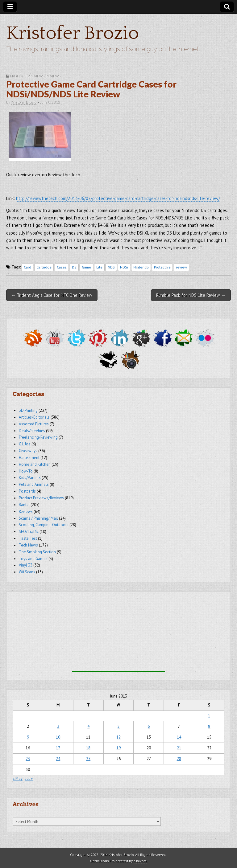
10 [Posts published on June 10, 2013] (58, 737)
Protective (162, 267)
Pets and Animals (34, 484)
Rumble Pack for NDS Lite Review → (191, 295)
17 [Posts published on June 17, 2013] (58, 748)
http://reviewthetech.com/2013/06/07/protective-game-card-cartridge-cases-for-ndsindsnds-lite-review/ (118, 198)
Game (86, 267)
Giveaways (28, 451)
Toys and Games (33, 559)
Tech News (28, 545)
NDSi (124, 267)
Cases (62, 267)
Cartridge (44, 267)
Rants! (24, 505)
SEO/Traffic (29, 532)
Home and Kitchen (35, 464)
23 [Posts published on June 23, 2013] (28, 759)
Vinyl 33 (26, 565)
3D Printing (28, 410)
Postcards (27, 491)
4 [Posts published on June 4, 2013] (88, 726)
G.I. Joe (25, 444)
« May (18, 778)
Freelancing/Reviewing (38, 437)
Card (27, 267)
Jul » (29, 778)
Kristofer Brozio (73, 33)
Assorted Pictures (34, 424)
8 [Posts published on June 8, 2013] (209, 726)
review (181, 267)
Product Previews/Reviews (35, 76)
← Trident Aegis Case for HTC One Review (52, 295)
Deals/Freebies (32, 431)
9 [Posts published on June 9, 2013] (28, 737)
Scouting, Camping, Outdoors (44, 525)
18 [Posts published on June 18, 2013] (88, 748)
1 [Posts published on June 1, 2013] (209, 716)
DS (74, 267)
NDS (111, 267)
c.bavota (140, 861)
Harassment (29, 458)
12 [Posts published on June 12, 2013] (118, 737)
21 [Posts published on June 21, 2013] (179, 748)
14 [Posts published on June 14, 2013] (179, 737)
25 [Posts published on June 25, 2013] (88, 759)
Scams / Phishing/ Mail (38, 518)
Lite (99, 267)
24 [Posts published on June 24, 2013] (58, 759)
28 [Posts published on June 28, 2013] (179, 759)
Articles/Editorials (34, 417)
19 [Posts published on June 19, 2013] (118, 748)
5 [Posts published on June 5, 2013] (118, 726)
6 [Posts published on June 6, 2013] (149, 726)
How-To (26, 471)
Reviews (26, 512)
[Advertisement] (118, 633)
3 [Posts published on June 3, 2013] (58, 726)
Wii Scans (27, 572)
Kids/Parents (30, 478)
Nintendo (141, 267)
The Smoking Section (37, 552)
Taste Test (28, 538)
